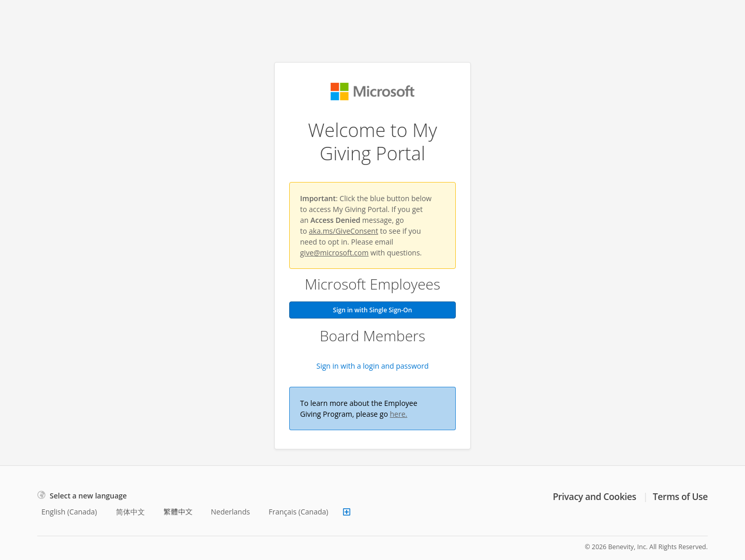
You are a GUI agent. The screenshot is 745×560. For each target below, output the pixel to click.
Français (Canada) (298, 512)
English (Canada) (69, 512)
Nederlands (231, 512)
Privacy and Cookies (594, 496)
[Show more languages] (347, 512)
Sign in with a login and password (373, 366)
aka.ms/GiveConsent (344, 231)
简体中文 (130, 512)
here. (399, 414)
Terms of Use (680, 496)
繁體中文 (178, 512)
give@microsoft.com (334, 253)
